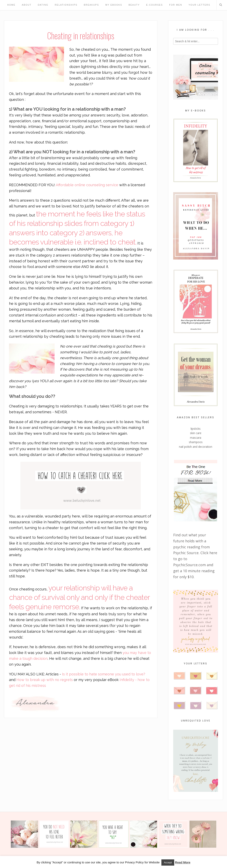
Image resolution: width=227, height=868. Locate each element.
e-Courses (154, 5)
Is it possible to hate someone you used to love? (103, 674)
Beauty (134, 5)
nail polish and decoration (196, 447)
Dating (43, 5)
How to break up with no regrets (45, 680)
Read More (183, 862)
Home (11, 5)
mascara (196, 438)
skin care (196, 433)
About (27, 5)
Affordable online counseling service (87, 185)
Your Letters (199, 5)
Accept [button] (168, 862)
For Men (176, 5)
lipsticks (196, 429)
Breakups (91, 5)
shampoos (196, 442)
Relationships (66, 5)
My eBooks (114, 5)
